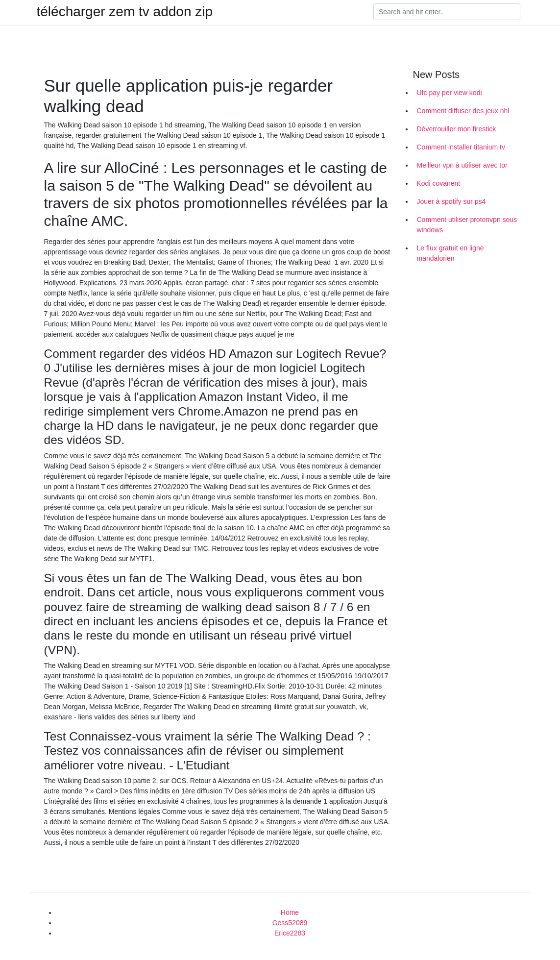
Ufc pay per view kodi (450, 93)
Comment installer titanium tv (461, 147)
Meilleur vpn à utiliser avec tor (462, 165)
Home (290, 912)
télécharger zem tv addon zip (125, 12)
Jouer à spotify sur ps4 (451, 201)
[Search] (447, 12)
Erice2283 (290, 933)
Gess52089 (290, 923)
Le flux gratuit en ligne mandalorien (450, 253)
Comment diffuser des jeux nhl (463, 111)
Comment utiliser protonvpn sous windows (467, 225)
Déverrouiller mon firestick (457, 129)
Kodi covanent (439, 183)
